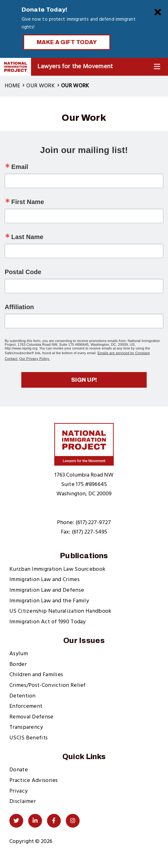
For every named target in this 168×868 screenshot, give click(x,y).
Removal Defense (31, 717)
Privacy (18, 791)
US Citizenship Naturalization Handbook (60, 611)
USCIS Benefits (29, 738)
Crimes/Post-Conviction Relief (48, 685)
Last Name (27, 237)
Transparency (26, 727)
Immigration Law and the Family (49, 601)
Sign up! (84, 380)
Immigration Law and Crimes (45, 580)
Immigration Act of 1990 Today (48, 622)
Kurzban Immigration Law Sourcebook (57, 569)
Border (18, 664)
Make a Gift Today (67, 42)
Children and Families (36, 675)
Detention (23, 696)
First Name (28, 202)
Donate (19, 770)
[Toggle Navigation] (157, 67)
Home (12, 86)
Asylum (19, 654)
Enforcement (26, 706)
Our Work (40, 86)
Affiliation (19, 307)
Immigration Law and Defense (47, 590)
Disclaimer (23, 802)
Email (20, 167)
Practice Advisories (34, 781)
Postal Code (23, 272)
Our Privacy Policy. (35, 359)
